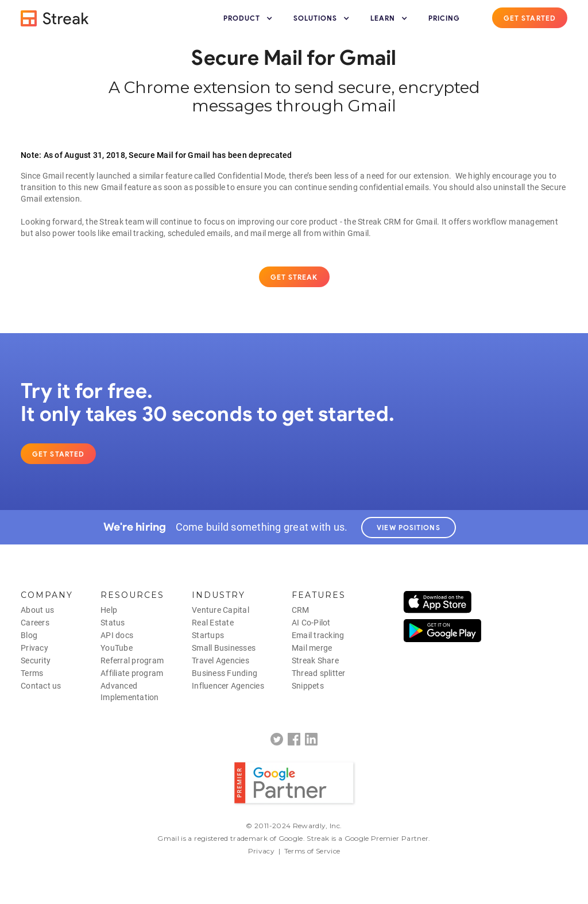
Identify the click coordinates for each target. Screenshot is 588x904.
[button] (249, 18)
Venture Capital (220, 610)
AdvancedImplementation (130, 691)
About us (37, 610)
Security (36, 660)
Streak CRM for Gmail (397, 222)
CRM (301, 610)
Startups (208, 635)
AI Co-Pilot (311, 623)
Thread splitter (319, 673)
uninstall (509, 187)
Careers (35, 623)
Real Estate (213, 623)
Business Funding (225, 673)
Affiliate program (132, 673)
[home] (55, 18)
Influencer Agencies (228, 686)
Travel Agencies (220, 660)
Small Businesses (224, 648)
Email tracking (318, 635)
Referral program (132, 660)
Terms (32, 673)
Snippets (308, 686)
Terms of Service (312, 851)
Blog (29, 635)
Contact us (41, 686)
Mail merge (312, 648)
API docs (117, 635)
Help (109, 610)
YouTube (117, 648)
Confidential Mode (251, 176)
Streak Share (315, 660)
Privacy (34, 648)
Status (113, 623)
